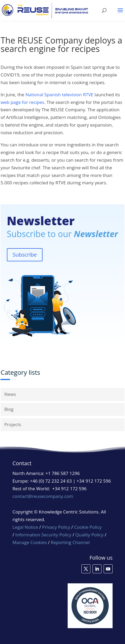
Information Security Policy (43, 535)
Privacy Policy (56, 527)
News (10, 394)
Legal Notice (25, 527)
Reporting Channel (70, 542)
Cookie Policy (88, 527)
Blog (9, 409)
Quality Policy (90, 535)
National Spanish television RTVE (59, 95)
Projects (13, 424)
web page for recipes (22, 102)
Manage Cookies (30, 542)
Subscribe (25, 255)
